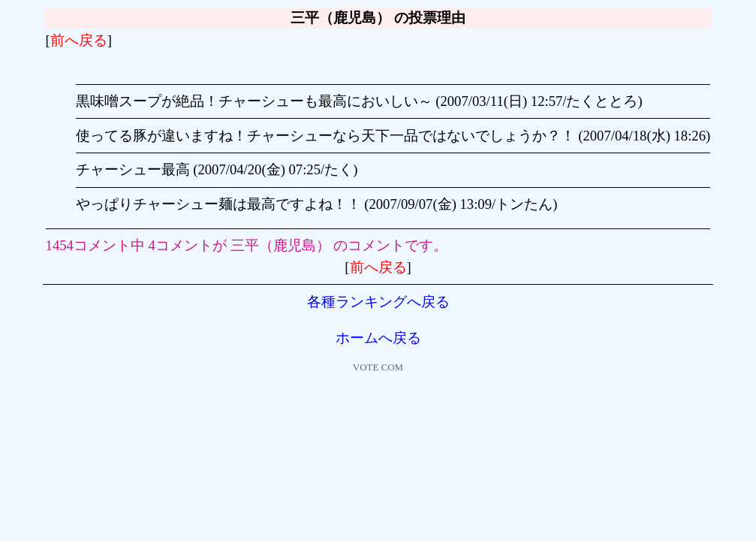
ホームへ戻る (378, 338)
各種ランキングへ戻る (378, 302)
